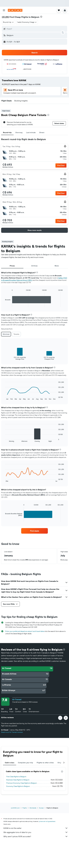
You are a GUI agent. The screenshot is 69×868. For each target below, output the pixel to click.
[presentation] (41, 17)
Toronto (16, 334)
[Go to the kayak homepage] (15, 10)
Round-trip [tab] (7, 132)
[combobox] (8, 22)
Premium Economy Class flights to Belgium (22, 783)
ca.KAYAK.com (15, 808)
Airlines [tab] (34, 266)
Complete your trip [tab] (25, 763)
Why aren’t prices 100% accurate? (36, 836)
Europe (41, 808)
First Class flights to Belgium (16, 777)
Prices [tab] (12, 266)
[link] (34, 531)
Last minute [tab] (31, 132)
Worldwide (33, 808)
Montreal (6, 334)
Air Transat (17, 699)
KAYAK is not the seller (36, 828)
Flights (25, 808)
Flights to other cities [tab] (45, 763)
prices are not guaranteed (47, 821)
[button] (4, 10)
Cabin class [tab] (10, 763)
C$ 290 (5, 17)
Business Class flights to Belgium (18, 780)
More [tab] (57, 266)
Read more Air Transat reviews (12, 732)
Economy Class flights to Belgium (18, 786)
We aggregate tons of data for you (36, 832)
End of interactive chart (4, 305)
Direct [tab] (42, 132)
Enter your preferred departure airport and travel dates (25, 631)
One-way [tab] (19, 132)
